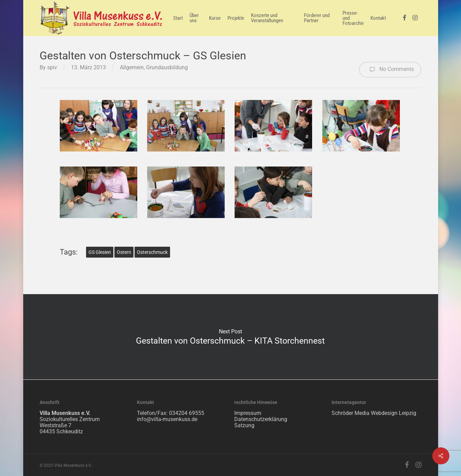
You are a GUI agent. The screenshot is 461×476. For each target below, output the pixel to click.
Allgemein (132, 67)
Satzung (244, 425)
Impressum (248, 413)
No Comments (390, 70)
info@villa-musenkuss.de (167, 419)
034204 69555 (187, 413)
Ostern (124, 252)
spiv (52, 67)
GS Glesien (100, 252)
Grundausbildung (167, 67)
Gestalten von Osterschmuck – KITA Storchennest (230, 337)
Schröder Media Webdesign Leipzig (374, 413)
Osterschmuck (152, 252)
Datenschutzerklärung (261, 419)
